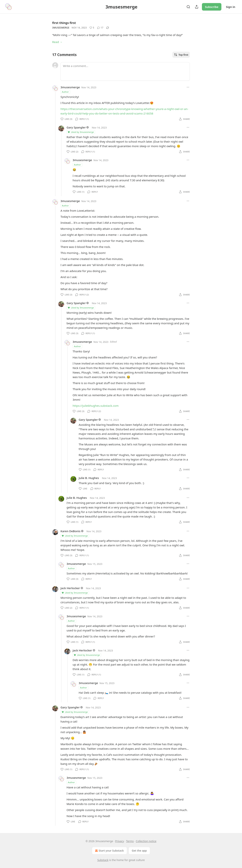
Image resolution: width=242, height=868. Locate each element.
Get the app (139, 851)
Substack (103, 860)
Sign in (231, 7)
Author (65, 92)
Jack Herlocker (70, 588)
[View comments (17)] (100, 28)
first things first (64, 23)
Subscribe (212, 7)
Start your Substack (109, 851)
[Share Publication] (197, 7)
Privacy (120, 841)
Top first (181, 55)
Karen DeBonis (70, 531)
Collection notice (146, 841)
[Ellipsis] (188, 87)
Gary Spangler (76, 127)
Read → (57, 42)
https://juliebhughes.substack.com (96, 406)
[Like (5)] (92, 28)
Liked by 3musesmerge (81, 132)
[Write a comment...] (125, 72)
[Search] (188, 7)
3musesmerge (61, 28)
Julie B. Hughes (89, 478)
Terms (130, 841)
